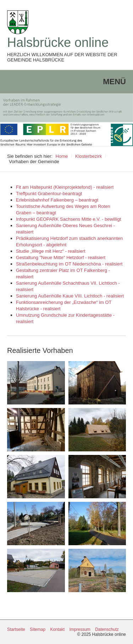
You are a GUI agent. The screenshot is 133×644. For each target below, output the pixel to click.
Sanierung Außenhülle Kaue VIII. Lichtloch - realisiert (70, 296)
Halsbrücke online (58, 42)
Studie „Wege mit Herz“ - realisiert (51, 251)
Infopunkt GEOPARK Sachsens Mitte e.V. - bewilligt (68, 219)
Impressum (80, 629)
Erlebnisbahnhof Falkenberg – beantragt (57, 200)
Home (62, 156)
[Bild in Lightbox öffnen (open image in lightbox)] (36, 383)
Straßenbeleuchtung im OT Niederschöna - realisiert (69, 264)
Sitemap (38, 629)
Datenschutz (107, 629)
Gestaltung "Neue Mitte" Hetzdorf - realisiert (61, 257)
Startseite (16, 629)
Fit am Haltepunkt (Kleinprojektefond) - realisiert (65, 187)
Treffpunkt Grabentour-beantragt (49, 194)
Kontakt (57, 629)
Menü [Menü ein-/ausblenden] (114, 82)
